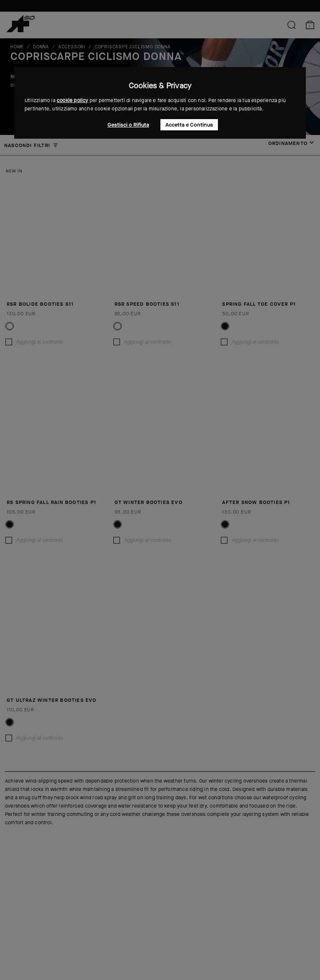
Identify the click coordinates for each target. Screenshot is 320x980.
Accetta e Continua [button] (189, 125)
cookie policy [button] (72, 100)
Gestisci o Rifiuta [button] (128, 125)
